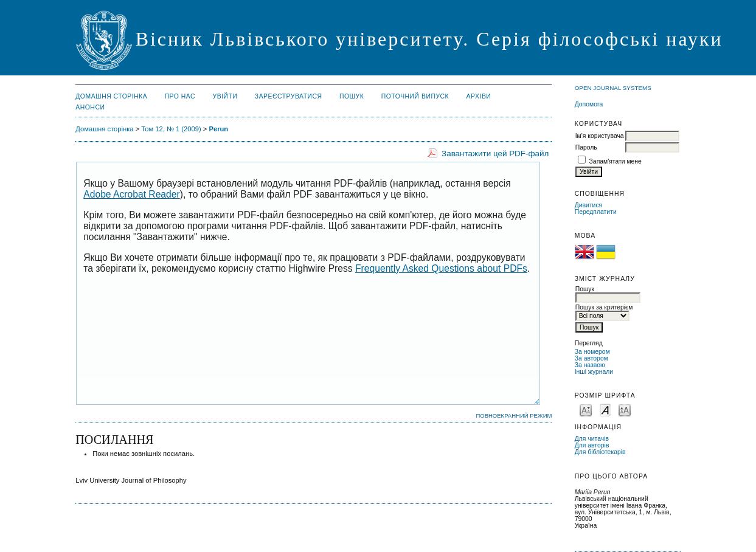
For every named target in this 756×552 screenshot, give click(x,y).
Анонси (90, 107)
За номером (592, 352)
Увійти (225, 96)
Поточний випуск (415, 96)
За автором (591, 358)
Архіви (479, 96)
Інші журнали (594, 372)
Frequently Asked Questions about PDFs (441, 268)
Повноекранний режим (514, 416)
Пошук (352, 96)
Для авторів (592, 445)
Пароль (586, 147)
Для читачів (592, 439)
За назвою (590, 365)
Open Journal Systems (613, 88)
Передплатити (596, 212)
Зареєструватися (289, 96)
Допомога (589, 104)
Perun (218, 129)
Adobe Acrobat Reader (131, 194)
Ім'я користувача (600, 136)
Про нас (180, 96)
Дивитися (589, 205)
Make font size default (605, 409)
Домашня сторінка (111, 96)
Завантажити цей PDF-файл (495, 154)
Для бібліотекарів (600, 452)
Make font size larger (625, 409)
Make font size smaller (586, 409)
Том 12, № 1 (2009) (171, 129)
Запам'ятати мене (616, 161)
